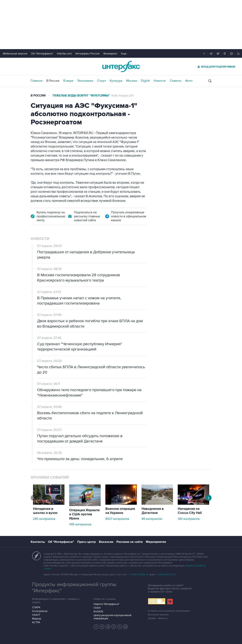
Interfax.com (64, 54)
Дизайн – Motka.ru (158, 618)
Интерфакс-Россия (87, 54)
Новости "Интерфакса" (106, 604)
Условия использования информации (169, 611)
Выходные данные (158, 615)
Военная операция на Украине (120, 511)
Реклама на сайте (130, 542)
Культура (116, 81)
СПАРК (36, 607)
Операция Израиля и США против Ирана (84, 514)
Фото (189, 81)
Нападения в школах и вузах (45, 511)
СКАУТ (36, 615)
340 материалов (189, 519)
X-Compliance (40, 611)
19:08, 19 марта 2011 (122, 96)
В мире (68, 81)
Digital (145, 81)
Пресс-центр (86, 542)
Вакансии (106, 542)
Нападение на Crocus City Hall (190, 511)
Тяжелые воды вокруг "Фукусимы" (81, 96)
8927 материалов (117, 519)
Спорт (101, 81)
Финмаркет (110, 54)
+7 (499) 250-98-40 (138, 575)
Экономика (85, 81)
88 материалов (152, 519)
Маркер (37, 619)
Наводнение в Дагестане (153, 511)
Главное (37, 81)
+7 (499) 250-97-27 (166, 575)
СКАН (97, 608)
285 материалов (44, 519)
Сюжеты (175, 81)
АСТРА (36, 622)
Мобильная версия (15, 54)
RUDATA (98, 612)
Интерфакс (121, 67)
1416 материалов (80, 524)
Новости (160, 81)
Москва (132, 81)
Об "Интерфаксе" (42, 54)
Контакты (38, 542)
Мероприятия (156, 542)
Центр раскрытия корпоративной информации (112, 617)
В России (53, 81)
